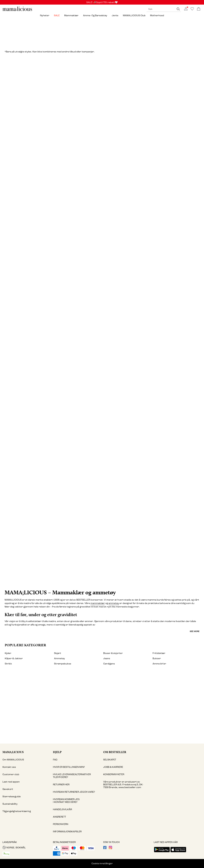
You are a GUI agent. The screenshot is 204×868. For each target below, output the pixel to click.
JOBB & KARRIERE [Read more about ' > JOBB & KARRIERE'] (113, 767)
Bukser (157, 658)
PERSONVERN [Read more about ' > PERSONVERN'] (61, 824)
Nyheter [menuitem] (45, 15)
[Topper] (153, 116)
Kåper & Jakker (14, 658)
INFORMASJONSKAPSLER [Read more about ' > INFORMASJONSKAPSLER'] (67, 832)
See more (195, 631)
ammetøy (114, 603)
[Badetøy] (51, 430)
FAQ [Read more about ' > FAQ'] (55, 760)
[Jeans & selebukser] (102, 221)
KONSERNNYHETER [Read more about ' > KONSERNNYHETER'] (114, 774)
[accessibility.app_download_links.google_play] (162, 853)
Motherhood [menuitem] (157, 15)
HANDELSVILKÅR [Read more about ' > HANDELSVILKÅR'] (62, 809)
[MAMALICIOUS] (17, 11)
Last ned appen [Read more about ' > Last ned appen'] (11, 782)
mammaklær (98, 603)
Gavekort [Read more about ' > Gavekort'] (8, 789)
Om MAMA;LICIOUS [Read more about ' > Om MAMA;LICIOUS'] (13, 760)
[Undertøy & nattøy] (102, 317)
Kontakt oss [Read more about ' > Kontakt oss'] (9, 767)
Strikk (8, 664)
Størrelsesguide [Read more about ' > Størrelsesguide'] (12, 797)
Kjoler (8, 653)
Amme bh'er (159, 664)
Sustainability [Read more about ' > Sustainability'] (10, 804)
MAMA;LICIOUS (13, 752)
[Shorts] (170, 317)
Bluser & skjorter (113, 653)
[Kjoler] (51, 116)
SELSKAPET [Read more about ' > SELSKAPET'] (110, 760)
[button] (26, 848)
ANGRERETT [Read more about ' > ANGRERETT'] (59, 817)
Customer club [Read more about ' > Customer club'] (11, 774)
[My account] (102, 708)
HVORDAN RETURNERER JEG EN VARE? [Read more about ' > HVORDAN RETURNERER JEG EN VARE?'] (74, 792)
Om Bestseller (115, 752)
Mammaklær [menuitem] (71, 15)
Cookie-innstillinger (102, 863)
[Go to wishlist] (192, 10)
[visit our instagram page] (110, 848)
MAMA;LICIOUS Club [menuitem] (134, 15)
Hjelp (57, 752)
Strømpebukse (63, 664)
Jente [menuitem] (115, 15)
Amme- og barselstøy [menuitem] (95, 15)
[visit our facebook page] (105, 848)
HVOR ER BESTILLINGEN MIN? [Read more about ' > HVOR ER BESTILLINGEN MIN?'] (69, 767)
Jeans (107, 658)
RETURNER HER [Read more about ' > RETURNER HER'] (61, 785)
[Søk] (178, 9)
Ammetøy (59, 658)
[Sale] (102, 33)
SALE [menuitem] (57, 15)
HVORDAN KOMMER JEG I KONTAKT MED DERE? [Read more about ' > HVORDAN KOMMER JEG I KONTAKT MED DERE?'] (66, 801)
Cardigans (109, 664)
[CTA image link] (102, 539)
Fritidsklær (159, 653)
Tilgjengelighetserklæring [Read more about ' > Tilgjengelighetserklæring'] (17, 811)
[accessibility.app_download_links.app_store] (178, 853)
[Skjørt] (34, 317)
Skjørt (58, 653)
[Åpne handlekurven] (199, 9)
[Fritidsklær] (153, 430)
